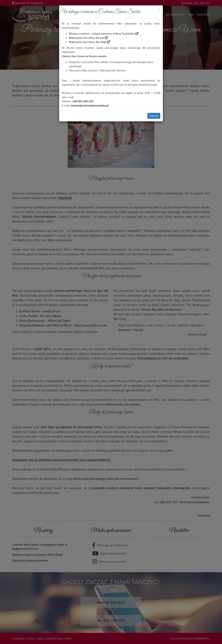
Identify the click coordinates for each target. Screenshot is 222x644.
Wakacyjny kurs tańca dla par (88, 38)
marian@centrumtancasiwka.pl (90, 105)
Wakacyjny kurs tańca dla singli (89, 42)
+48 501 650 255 (83, 101)
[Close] (159, 9)
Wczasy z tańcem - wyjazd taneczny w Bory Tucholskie (104, 33)
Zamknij (154, 116)
